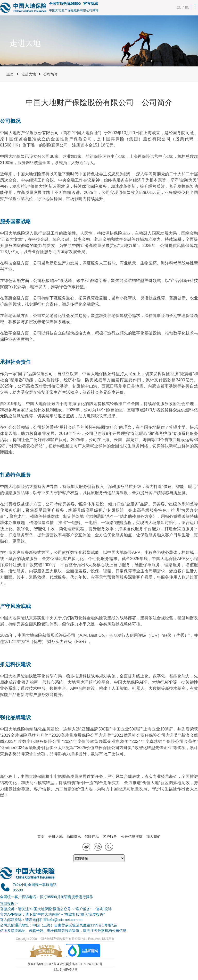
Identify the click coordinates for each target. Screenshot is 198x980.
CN (179, 8)
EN (187, 8)
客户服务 (110, 837)
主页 (10, 74)
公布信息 (119, 931)
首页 (41, 837)
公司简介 (51, 74)
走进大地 (29, 74)
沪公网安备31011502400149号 (81, 964)
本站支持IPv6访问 (65, 970)
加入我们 (153, 837)
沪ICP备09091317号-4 (44, 964)
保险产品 (92, 837)
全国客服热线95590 (65, 4)
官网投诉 (7, 904)
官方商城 (90, 4)
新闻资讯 (74, 837)
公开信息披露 (132, 837)
